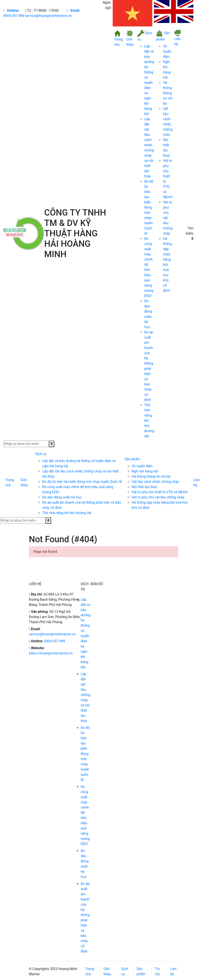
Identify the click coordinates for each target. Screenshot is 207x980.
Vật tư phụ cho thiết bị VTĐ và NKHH (160, 492)
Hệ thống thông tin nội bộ (168, 93)
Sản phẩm (163, 36)
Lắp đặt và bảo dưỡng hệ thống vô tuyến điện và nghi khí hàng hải (86, 633)
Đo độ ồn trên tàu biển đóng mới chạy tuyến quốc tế (85, 754)
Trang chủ (118, 38)
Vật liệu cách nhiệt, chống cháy (155, 482)
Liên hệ (178, 38)
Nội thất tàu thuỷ (144, 487)
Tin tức (158, 971)
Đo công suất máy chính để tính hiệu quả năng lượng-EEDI (86, 815)
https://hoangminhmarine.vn (51, 653)
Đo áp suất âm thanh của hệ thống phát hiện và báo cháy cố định (85, 918)
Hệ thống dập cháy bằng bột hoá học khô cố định (167, 265)
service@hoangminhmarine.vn (52, 634)
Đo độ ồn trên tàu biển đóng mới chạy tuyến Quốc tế (149, 207)
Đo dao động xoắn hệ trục (62, 497)
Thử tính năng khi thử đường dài (67, 513)
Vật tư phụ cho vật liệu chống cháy (158, 497)
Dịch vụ (145, 36)
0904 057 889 (14, 13)
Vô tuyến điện (167, 51)
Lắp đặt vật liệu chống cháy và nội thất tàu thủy (85, 697)
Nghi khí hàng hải (145, 471)
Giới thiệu (130, 38)
